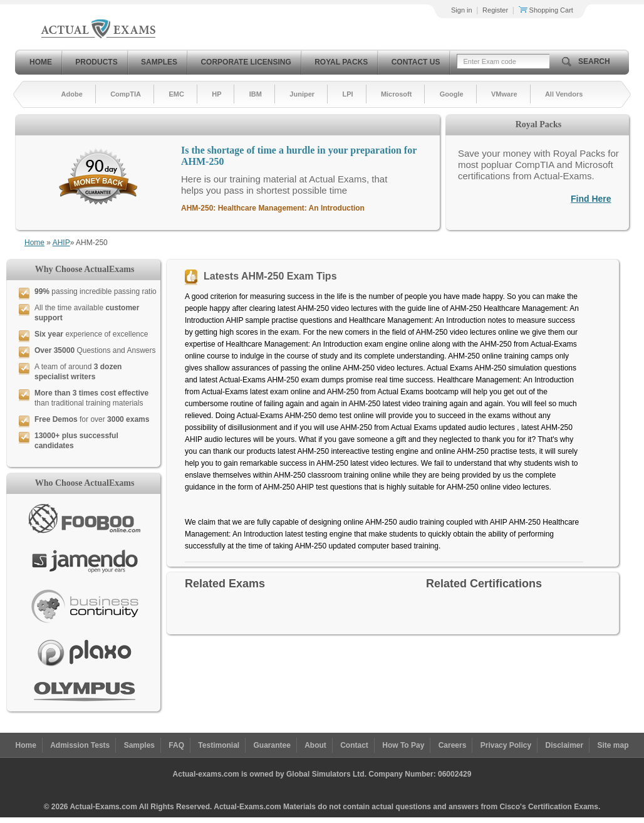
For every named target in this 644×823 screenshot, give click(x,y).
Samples (159, 62)
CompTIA (126, 94)
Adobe (72, 94)
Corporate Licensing (246, 62)
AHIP (61, 243)
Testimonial (219, 745)
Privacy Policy (506, 745)
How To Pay (403, 745)
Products (96, 62)
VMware (504, 94)
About (315, 745)
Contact (354, 745)
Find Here (591, 199)
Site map (613, 745)
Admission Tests (80, 745)
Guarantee (272, 745)
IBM (256, 94)
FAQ (176, 745)
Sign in (462, 10)
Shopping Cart (546, 10)
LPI (347, 94)
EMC (176, 94)
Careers (453, 745)
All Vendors (564, 94)
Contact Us (416, 62)
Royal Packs (341, 62)
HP (216, 94)
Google (452, 94)
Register (495, 10)
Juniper (302, 94)
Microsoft (397, 94)
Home (41, 62)
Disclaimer (564, 745)
